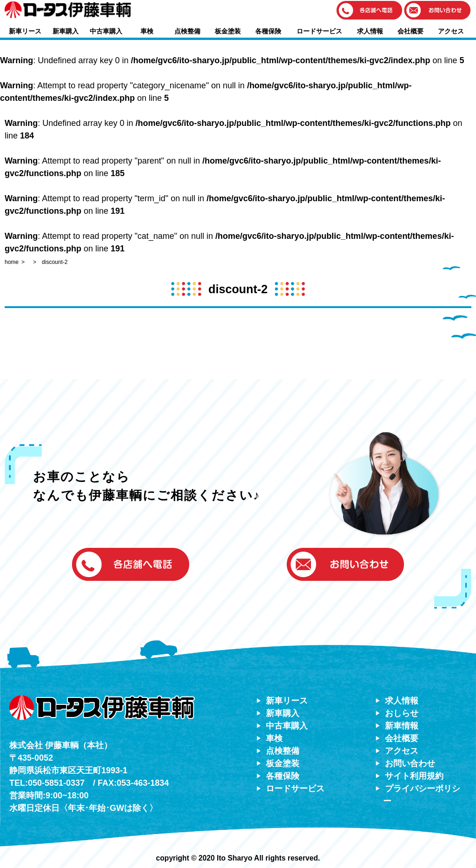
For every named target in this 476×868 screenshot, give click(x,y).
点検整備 (187, 31)
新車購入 (66, 31)
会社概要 (410, 31)
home (12, 262)
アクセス (451, 31)
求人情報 (370, 31)
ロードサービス (319, 31)
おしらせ (402, 713)
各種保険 (268, 31)
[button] (370, 11)
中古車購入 (106, 31)
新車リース (25, 31)
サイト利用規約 (414, 776)
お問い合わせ (410, 763)
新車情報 (402, 726)
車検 (147, 31)
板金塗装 (228, 31)
